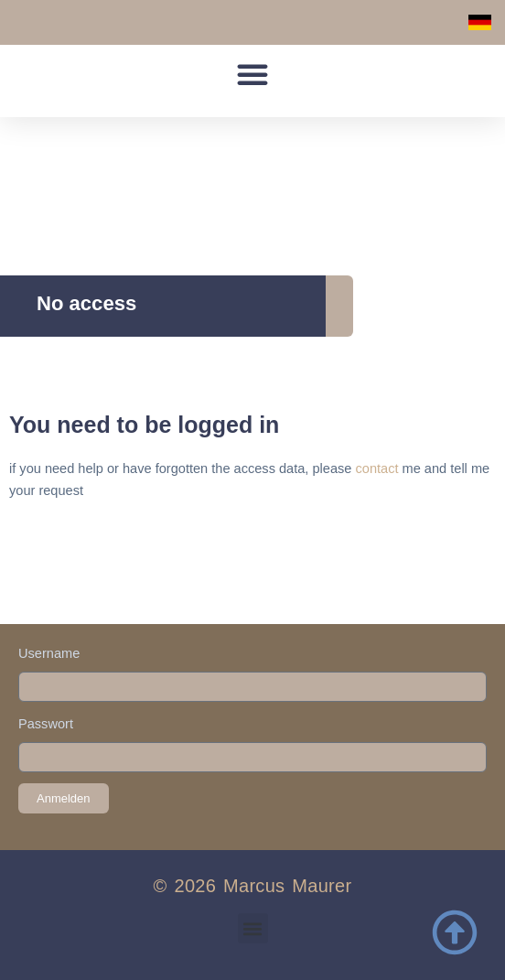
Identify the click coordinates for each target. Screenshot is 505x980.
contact (376, 468)
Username (49, 653)
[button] (252, 74)
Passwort (46, 724)
